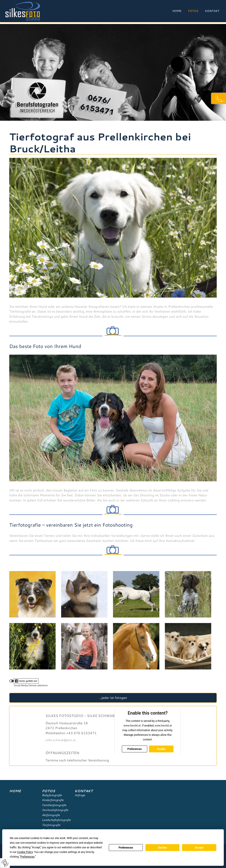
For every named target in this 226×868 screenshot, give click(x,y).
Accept (199, 848)
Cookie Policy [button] (25, 852)
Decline (162, 848)
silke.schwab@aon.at (60, 740)
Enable (161, 749)
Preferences (126, 848)
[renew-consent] (5, 863)
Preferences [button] (27, 857)
